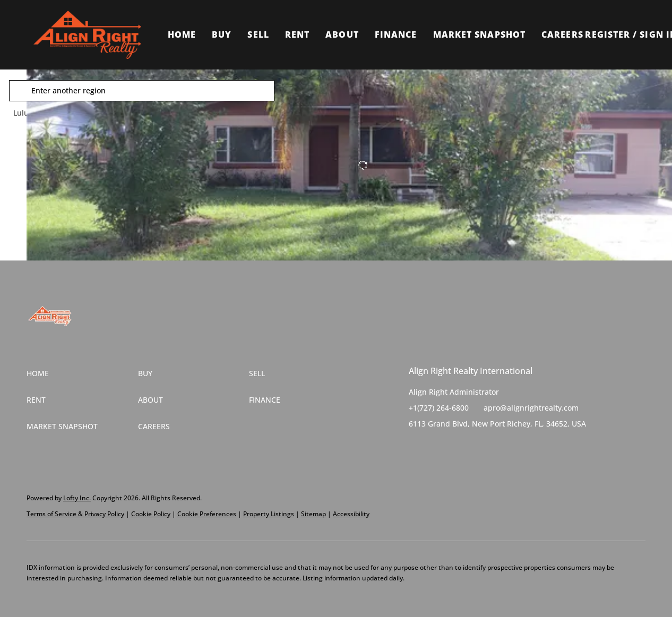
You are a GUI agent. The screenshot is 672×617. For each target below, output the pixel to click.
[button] (87, 35)
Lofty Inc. (77, 498)
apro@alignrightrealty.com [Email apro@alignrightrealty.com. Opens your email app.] (531, 408)
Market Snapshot (480, 34)
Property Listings (269, 514)
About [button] (342, 34)
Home (182, 34)
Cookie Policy (151, 514)
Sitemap (313, 514)
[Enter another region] (163, 91)
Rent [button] (297, 34)
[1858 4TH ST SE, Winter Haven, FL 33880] (34, 159)
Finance (396, 34)
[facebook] (417, 448)
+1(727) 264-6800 (439, 408)
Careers (562, 34)
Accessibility (351, 514)
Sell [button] (258, 34)
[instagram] (459, 448)
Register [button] (608, 34)
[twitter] (438, 448)
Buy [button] (222, 34)
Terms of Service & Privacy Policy (75, 514)
